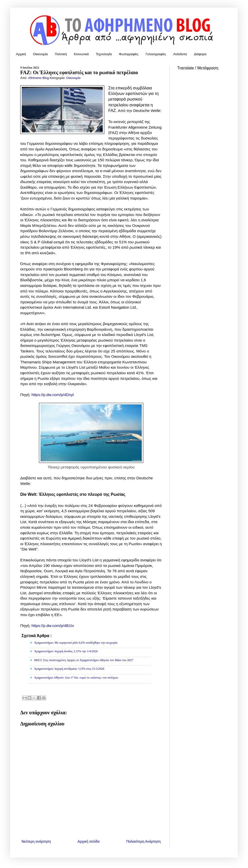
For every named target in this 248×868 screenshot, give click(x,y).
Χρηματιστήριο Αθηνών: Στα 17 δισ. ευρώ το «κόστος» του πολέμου (76, 678)
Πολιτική (61, 54)
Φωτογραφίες (129, 54)
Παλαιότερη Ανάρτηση (143, 841)
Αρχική (21, 54)
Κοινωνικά (81, 54)
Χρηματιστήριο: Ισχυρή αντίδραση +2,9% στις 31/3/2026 (69, 669)
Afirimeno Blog (39, 78)
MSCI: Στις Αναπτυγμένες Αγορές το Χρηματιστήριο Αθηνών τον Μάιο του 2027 (84, 660)
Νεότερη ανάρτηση (36, 841)
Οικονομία (40, 54)
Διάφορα (200, 54)
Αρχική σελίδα (88, 841)
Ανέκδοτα (180, 54)
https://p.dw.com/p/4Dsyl (53, 395)
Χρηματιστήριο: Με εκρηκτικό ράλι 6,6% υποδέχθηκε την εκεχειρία (76, 643)
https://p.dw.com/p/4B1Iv (53, 626)
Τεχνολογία (104, 54)
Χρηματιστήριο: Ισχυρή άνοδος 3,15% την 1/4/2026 (66, 651)
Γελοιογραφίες (156, 54)
